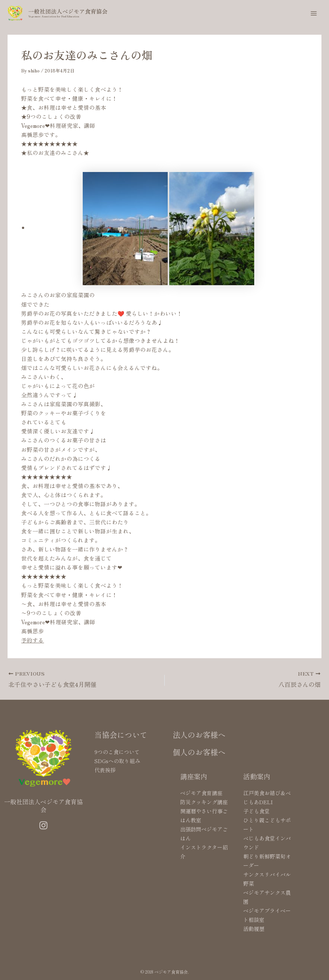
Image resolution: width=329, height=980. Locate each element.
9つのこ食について (117, 752)
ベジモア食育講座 (201, 793)
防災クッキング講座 (204, 802)
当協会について (121, 735)
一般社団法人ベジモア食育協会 (68, 11)
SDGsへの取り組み (117, 761)
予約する (32, 640)
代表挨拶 (105, 770)
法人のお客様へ (199, 735)
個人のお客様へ (199, 752)
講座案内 (194, 776)
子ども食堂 (256, 811)
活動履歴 (254, 929)
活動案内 (257, 776)
